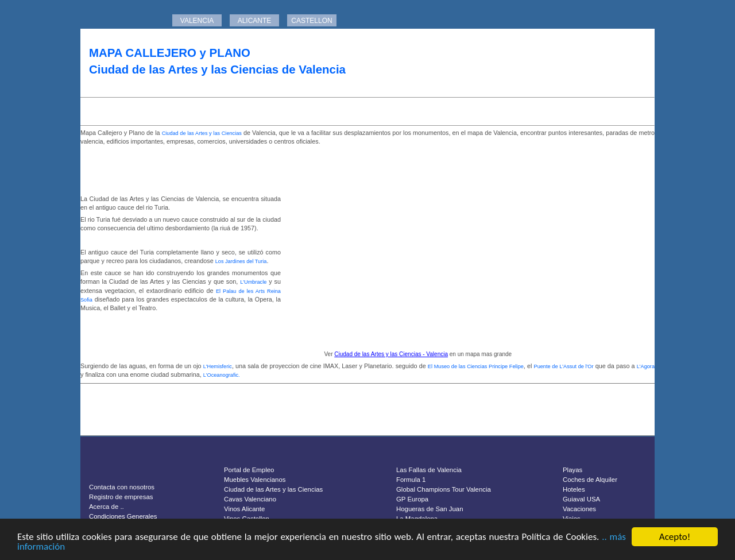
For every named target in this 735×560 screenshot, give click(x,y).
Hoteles (574, 489)
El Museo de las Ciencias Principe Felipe (476, 366)
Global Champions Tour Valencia (444, 489)
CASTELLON (312, 21)
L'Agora (646, 366)
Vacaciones (579, 509)
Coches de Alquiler (590, 480)
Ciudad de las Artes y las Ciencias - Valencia (391, 354)
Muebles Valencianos (255, 480)
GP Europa (412, 499)
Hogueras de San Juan (430, 509)
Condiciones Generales (123, 516)
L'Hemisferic (218, 366)
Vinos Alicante (244, 509)
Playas (572, 470)
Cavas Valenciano (250, 499)
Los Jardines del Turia (241, 261)
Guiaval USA (581, 499)
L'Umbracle (253, 282)
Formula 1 (411, 480)
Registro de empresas (121, 497)
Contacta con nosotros (122, 487)
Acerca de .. (107, 507)
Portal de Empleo (249, 470)
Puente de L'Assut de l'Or (564, 366)
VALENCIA (197, 21)
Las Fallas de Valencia (429, 470)
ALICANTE (255, 21)
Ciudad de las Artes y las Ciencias (202, 133)
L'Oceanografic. (222, 375)
